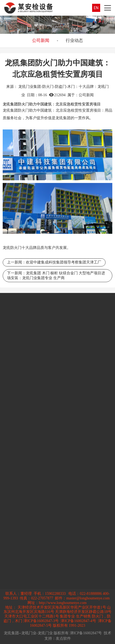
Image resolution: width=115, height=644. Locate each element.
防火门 (23, 110)
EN (96, 8)
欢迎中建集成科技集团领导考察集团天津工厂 (64, 262)
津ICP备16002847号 (86, 633)
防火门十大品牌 (23, 248)
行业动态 (74, 40)
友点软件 (63, 638)
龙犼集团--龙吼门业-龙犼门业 (28, 633)
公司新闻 (41, 40)
